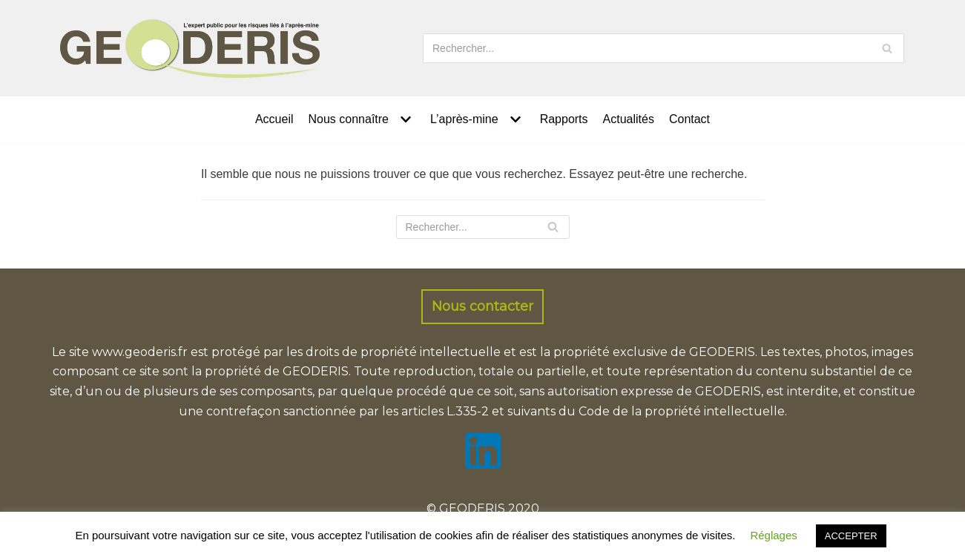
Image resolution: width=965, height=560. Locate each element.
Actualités (629, 119)
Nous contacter (482, 306)
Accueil (274, 119)
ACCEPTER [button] (851, 536)
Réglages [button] (773, 535)
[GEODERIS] (190, 48)
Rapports (564, 119)
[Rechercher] (663, 48)
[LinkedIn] (483, 465)
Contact (689, 119)
